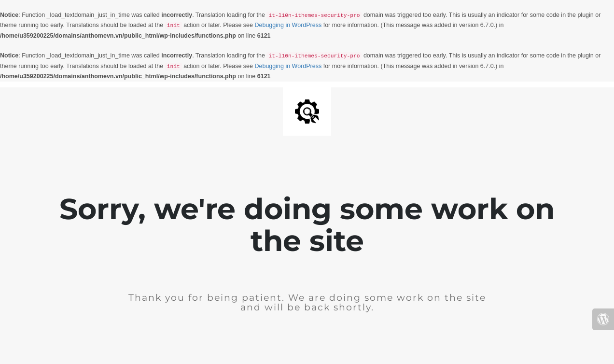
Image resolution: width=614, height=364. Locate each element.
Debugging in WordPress (288, 25)
